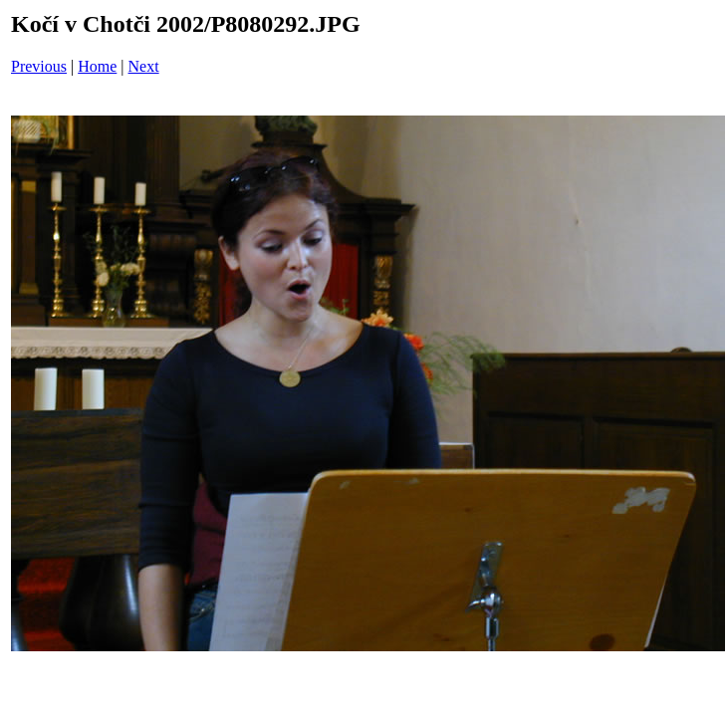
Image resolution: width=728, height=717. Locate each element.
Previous (39, 66)
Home (97, 66)
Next (144, 66)
